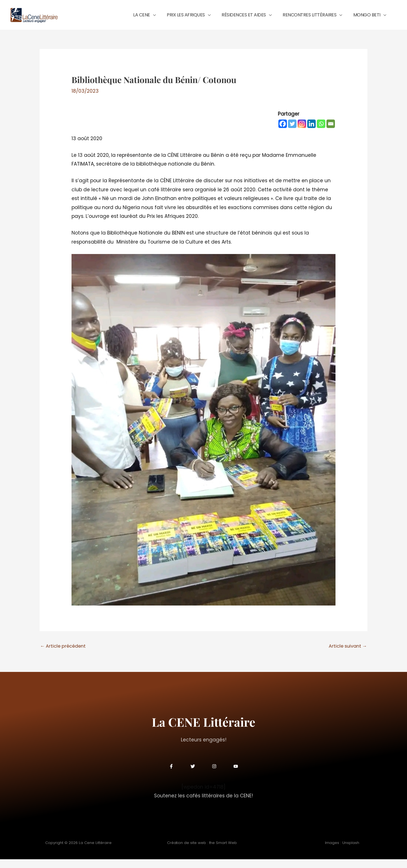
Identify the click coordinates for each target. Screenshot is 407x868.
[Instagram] (302, 132)
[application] (178, 19)
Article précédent (64, 655)
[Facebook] (283, 132)
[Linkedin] (311, 132)
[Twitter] (292, 132)
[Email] (331, 132)
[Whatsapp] (321, 132)
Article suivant (346, 655)
